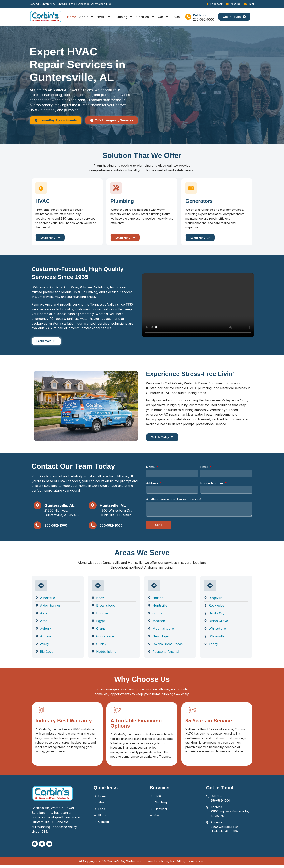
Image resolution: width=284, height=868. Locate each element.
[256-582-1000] (37, 528)
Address (153, 486)
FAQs (176, 17)
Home (72, 17)
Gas (163, 17)
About (86, 17)
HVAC (104, 17)
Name (151, 470)
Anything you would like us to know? (174, 502)
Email (205, 470)
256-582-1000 (56, 528)
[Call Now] (188, 17)
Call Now (199, 15)
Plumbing (123, 17)
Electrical (145, 17)
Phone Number (212, 486)
